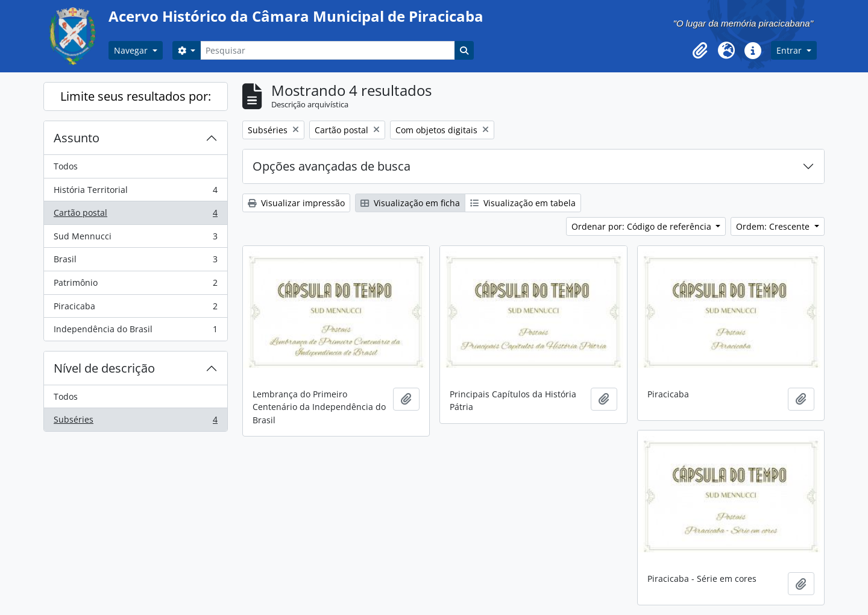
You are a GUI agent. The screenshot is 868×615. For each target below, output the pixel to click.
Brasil (135, 262)
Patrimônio (135, 285)
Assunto (77, 138)
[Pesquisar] (327, 50)
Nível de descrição (104, 368)
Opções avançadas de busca (332, 166)
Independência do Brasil (135, 332)
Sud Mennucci (135, 239)
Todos (66, 166)
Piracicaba (135, 309)
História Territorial (135, 192)
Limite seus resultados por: (136, 96)
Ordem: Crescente (774, 226)
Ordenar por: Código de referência (643, 226)
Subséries (135, 422)
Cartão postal (135, 215)
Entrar (790, 50)
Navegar (132, 50)
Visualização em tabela (523, 203)
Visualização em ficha (410, 203)
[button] (700, 51)
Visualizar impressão (296, 203)
